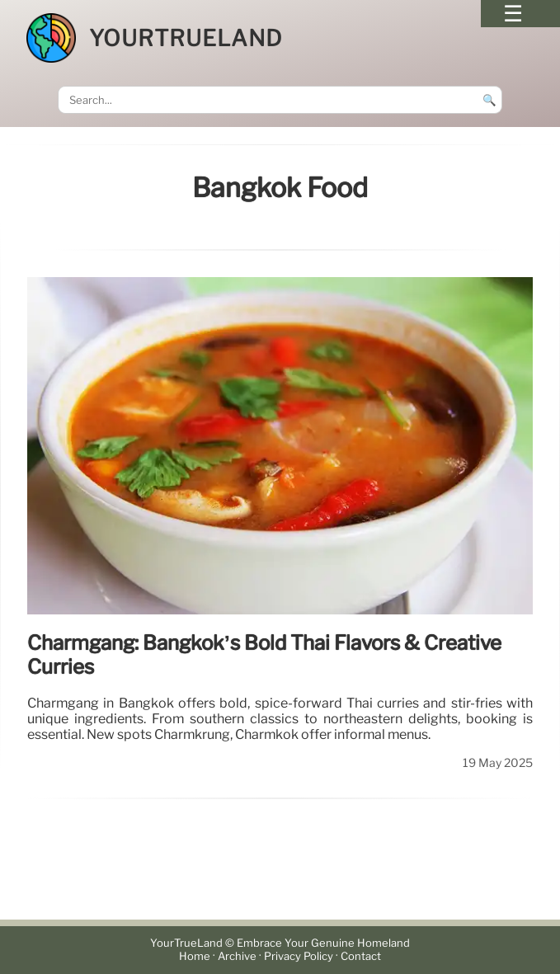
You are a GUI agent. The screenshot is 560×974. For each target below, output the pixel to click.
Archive (237, 956)
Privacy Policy (299, 956)
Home (195, 956)
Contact (361, 956)
